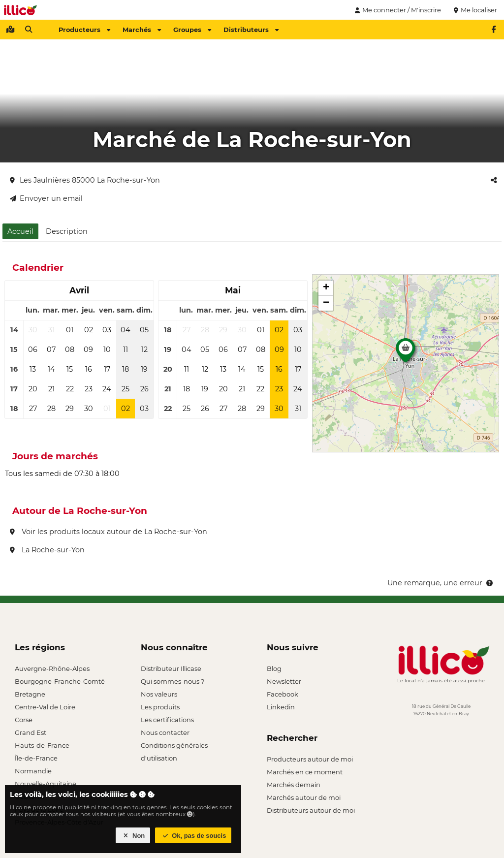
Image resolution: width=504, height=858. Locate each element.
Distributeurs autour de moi (311, 810)
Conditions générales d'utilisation (174, 747)
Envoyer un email (46, 198)
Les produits (160, 707)
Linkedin (281, 707)
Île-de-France (36, 758)
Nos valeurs (159, 694)
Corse (24, 720)
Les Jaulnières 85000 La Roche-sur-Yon (85, 180)
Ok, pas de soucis (193, 836)
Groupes (192, 30)
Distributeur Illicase (171, 668)
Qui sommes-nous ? (173, 681)
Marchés (142, 30)
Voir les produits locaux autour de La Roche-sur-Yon (109, 532)
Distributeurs (251, 30)
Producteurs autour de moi (310, 759)
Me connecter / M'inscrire (397, 10)
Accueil (20, 231)
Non (133, 836)
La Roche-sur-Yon (47, 550)
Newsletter (284, 681)
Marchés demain (294, 785)
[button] (406, 353)
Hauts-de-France (42, 745)
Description (67, 231)
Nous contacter (165, 732)
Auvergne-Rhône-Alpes (52, 668)
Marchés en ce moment (305, 772)
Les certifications (167, 720)
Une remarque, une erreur (441, 583)
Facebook (283, 694)
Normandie (33, 771)
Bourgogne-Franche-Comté (60, 681)
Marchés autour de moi (304, 797)
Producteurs (84, 30)
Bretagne (30, 694)
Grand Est (31, 732)
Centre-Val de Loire (45, 707)
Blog (274, 668)
